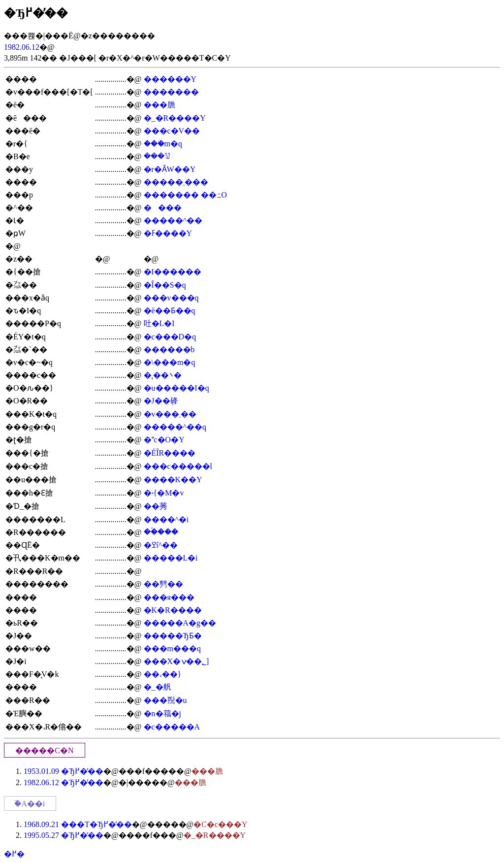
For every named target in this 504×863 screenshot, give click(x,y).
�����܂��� (176, 182)
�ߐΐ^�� (161, 545)
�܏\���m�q (170, 362)
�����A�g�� (180, 623)
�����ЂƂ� (173, 636)
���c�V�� (172, 131)
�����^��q (175, 427)
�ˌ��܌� (163, 375)
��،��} (163, 674)
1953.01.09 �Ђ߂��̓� (63, 771)
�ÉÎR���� (170, 453)
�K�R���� (173, 610)
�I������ (173, 272)
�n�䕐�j (162, 714)
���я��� (169, 597)
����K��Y (173, 480)
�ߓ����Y (168, 233)
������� (171, 92)
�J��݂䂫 (161, 401)
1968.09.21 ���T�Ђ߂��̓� (78, 824)
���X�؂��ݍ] (176, 661)
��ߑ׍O (214, 195)
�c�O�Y (164, 440)
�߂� (14, 854)
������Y (170, 79)
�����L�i (171, 558)
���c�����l (178, 466)
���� (163, 208)
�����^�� (173, 220)
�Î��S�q (165, 285)
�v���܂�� (170, 414)
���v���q (171, 298)
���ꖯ (157, 156)
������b (169, 349)
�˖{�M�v (164, 493)
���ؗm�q (163, 144)
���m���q (172, 648)
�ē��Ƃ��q (170, 311)
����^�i (166, 519)
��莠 (156, 506)
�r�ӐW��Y (170, 169)
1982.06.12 (22, 47)
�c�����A (172, 727)
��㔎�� (163, 584)
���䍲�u (165, 700)
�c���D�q (170, 337)
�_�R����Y (175, 118)
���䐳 (159, 105)
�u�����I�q (176, 388)
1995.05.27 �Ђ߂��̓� (63, 835)
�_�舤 (157, 687)
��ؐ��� (161, 532)
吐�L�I (159, 323)
